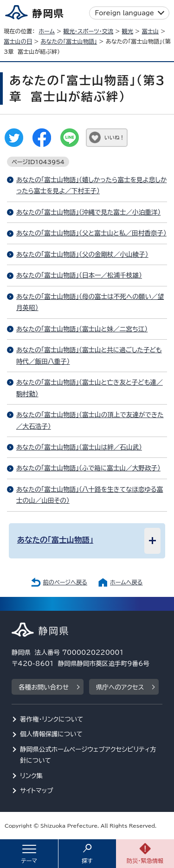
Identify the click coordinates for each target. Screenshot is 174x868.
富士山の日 (18, 41)
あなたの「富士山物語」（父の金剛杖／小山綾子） (82, 254)
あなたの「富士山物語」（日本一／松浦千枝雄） (79, 275)
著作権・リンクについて (52, 719)
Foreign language (125, 13)
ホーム (47, 31)
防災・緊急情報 (145, 861)
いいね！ (114, 137)
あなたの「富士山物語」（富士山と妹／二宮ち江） (82, 329)
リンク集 (31, 776)
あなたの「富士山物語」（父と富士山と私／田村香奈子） (91, 233)
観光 (128, 31)
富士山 (150, 31)
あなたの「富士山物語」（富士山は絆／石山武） (79, 447)
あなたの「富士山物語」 (69, 41)
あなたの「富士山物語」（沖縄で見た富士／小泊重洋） (88, 212)
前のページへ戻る (65, 582)
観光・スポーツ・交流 (88, 31)
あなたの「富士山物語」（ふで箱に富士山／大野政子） (88, 468)
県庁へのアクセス (120, 687)
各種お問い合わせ (44, 687)
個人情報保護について (51, 734)
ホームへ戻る (126, 582)
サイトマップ (37, 791)
